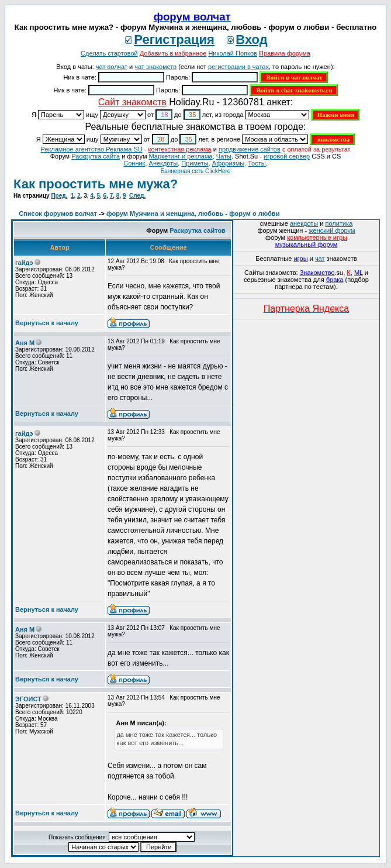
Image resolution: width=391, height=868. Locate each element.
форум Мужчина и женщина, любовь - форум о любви (193, 213)
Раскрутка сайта (96, 156)
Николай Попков (233, 53)
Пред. (59, 196)
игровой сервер (287, 156)
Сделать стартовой (109, 53)
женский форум (332, 230)
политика (339, 223)
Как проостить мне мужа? (96, 184)
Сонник (134, 163)
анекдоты (304, 223)
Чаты (224, 156)
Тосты (257, 163)
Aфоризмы (228, 163)
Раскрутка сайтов (198, 230)
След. (137, 196)
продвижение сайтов (250, 149)
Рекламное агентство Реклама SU (91, 149)
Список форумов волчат (58, 213)
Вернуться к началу (47, 323)
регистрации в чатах (238, 67)
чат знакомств (155, 67)
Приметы (195, 163)
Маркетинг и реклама (181, 156)
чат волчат (112, 67)
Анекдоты (164, 163)
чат (320, 259)
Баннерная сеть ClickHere (196, 171)
